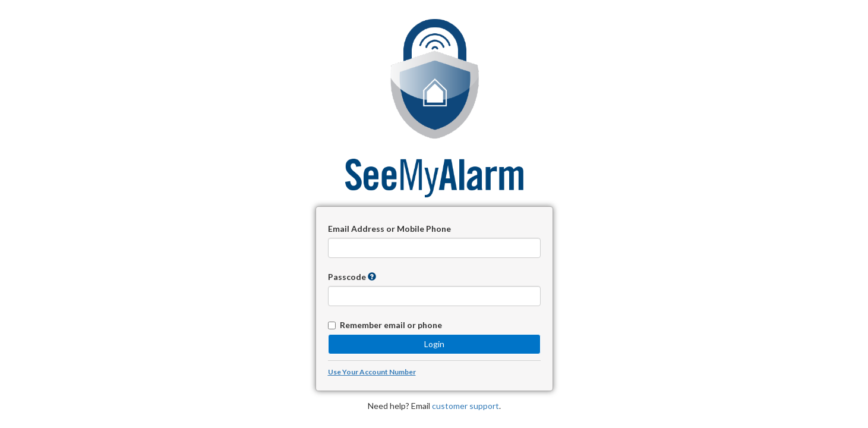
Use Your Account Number (372, 372)
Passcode (347, 277)
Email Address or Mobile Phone (389, 229)
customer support (465, 406)
